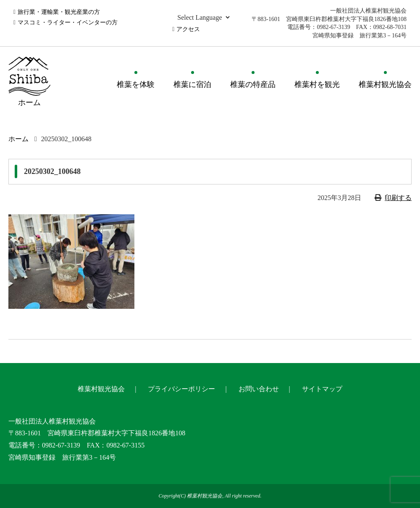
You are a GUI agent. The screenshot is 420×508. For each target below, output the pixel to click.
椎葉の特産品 (253, 84)
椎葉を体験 (136, 84)
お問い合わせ (259, 389)
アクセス (188, 29)
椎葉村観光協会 (385, 84)
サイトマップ (322, 389)
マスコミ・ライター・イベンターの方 (68, 22)
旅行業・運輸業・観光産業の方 (59, 12)
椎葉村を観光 (317, 84)
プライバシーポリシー (181, 389)
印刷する (398, 198)
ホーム (18, 139)
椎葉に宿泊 (192, 84)
